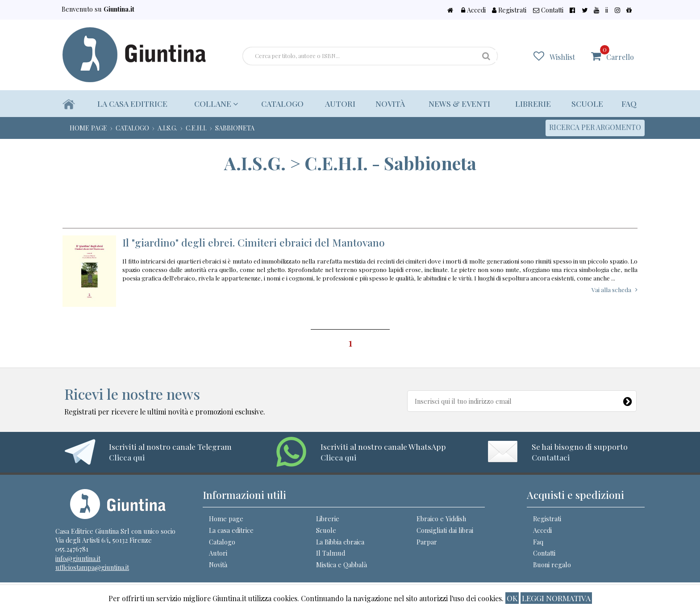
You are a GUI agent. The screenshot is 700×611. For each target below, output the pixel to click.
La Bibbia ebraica (340, 542)
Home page (226, 519)
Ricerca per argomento (595, 127)
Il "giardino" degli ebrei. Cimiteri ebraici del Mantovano (254, 242)
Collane (215, 103)
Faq (629, 103)
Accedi (514, 10)
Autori (337, 103)
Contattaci (551, 457)
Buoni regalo (552, 565)
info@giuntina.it (78, 558)
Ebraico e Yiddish (441, 519)
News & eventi (458, 103)
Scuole (587, 103)
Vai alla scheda (611, 289)
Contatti (579, 10)
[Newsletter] (628, 399)
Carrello (620, 53)
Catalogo (278, 103)
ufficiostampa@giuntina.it (92, 567)
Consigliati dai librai (445, 530)
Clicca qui (127, 457)
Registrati (545, 10)
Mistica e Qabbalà (342, 565)
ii (617, 10)
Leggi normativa (556, 598)
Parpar (427, 542)
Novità (387, 103)
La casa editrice (133, 103)
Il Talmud (331, 553)
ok (512, 598)
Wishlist (568, 56)
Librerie (532, 103)
